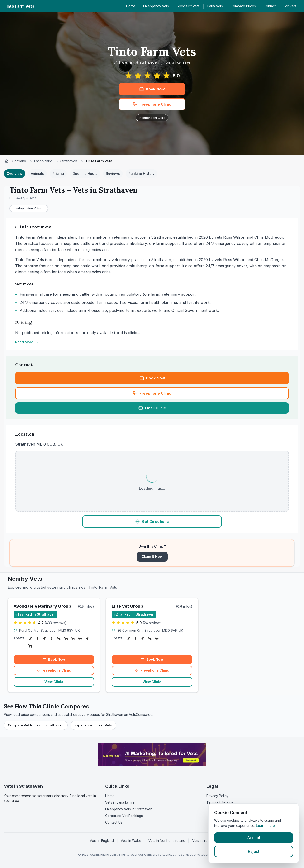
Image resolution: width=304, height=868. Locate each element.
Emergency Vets (156, 6)
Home (131, 6)
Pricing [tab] (58, 173)
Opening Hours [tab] (85, 173)
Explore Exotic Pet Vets (93, 725)
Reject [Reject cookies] (254, 851)
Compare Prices (243, 6)
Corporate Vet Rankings (124, 816)
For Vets (290, 6)
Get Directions (152, 522)
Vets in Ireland (203, 841)
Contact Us (114, 822)
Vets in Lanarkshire (120, 802)
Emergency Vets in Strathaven (129, 809)
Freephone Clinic (152, 104)
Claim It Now (152, 557)
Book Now (152, 89)
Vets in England (102, 841)
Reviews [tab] (113, 173)
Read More (27, 342)
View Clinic (54, 682)
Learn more (265, 826)
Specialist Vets (188, 6)
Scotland (19, 161)
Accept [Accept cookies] (254, 838)
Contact (270, 6)
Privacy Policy (217, 796)
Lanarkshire (43, 161)
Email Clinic (152, 408)
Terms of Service (220, 802)
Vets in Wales (131, 841)
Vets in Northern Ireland (167, 841)
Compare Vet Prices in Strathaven (36, 725)
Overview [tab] (14, 173)
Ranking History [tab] (142, 173)
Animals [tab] (37, 173)
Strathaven (69, 161)
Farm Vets (215, 6)
